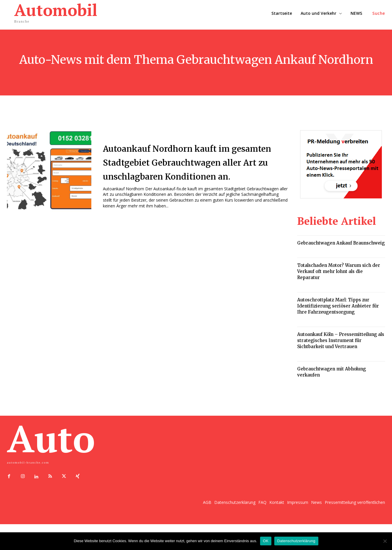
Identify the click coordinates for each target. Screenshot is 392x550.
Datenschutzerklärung (296, 541)
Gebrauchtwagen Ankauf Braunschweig (341, 243)
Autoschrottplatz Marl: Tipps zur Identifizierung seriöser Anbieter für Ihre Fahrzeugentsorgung (338, 306)
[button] (379, 13)
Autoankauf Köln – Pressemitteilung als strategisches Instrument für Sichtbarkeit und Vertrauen (341, 340)
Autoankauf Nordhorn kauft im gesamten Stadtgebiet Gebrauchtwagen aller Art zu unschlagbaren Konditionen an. (191, 162)
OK (266, 541)
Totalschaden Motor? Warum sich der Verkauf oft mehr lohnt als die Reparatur (339, 271)
